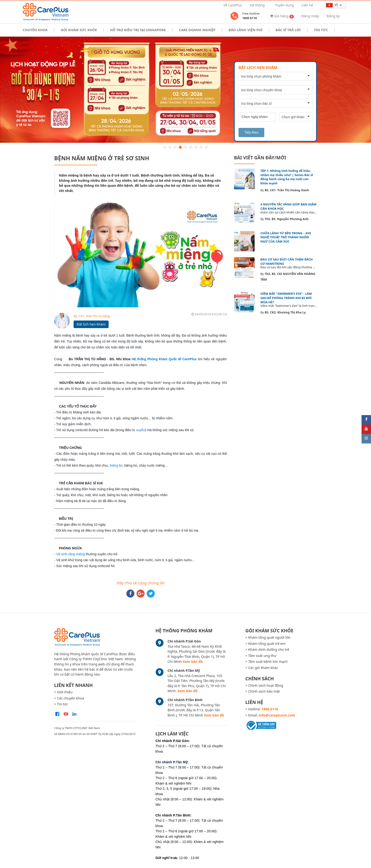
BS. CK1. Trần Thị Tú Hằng (92, 316)
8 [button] (201, 147)
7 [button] (196, 147)
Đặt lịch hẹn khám (91, 324)
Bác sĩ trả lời (288, 30)
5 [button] (185, 147)
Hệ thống (257, 5)
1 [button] (165, 147)
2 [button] (170, 147)
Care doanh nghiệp (197, 30)
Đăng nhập (310, 16)
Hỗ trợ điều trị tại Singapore (138, 30)
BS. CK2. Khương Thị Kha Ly (285, 312)
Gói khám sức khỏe (79, 30)
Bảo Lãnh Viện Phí (245, 30)
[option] (185, 90)
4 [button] (180, 147)
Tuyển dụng (284, 5)
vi (332, 5)
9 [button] (206, 147)
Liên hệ (307, 5)
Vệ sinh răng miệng (71, 554)
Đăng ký (333, 16)
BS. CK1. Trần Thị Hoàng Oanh (287, 190)
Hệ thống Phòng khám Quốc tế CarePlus (164, 359)
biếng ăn (116, 465)
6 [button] (191, 147)
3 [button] (175, 147)
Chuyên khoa (35, 30)
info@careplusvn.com (277, 715)
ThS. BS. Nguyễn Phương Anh (287, 219)
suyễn (141, 430)
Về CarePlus (233, 5)
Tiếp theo (251, 132)
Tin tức (321, 30)
